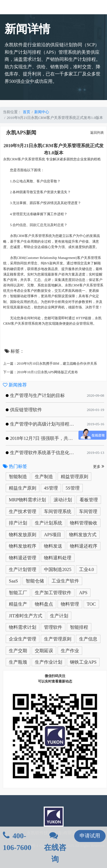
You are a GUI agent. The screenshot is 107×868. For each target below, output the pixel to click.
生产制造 (44, 477)
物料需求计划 (23, 627)
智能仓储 (35, 581)
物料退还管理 (23, 558)
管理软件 (53, 627)
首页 (27, 112)
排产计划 (18, 523)
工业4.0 (86, 569)
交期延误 (44, 651)
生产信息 (88, 639)
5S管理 (73, 488)
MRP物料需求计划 (27, 500)
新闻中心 (42, 112)
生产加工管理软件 (53, 593)
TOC (91, 604)
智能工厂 (18, 593)
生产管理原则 (58, 639)
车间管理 (88, 511)
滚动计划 (63, 500)
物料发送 (53, 546)
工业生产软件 (65, 581)
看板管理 (89, 500)
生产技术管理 (23, 511)
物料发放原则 (23, 535)
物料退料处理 (58, 558)
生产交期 (18, 651)
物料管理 (70, 604)
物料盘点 (44, 604)
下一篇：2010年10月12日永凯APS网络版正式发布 (41, 372)
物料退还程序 (84, 546)
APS (83, 593)
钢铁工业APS (83, 662)
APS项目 (53, 535)
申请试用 (90, 836)
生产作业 (70, 651)
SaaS (13, 581)
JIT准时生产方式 (26, 616)
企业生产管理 (23, 639)
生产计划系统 (49, 523)
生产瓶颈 (18, 662)
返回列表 (97, 133)
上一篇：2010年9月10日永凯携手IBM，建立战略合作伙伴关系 (50, 364)
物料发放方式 (83, 535)
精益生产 (18, 604)
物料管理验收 (84, 523)
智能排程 (79, 627)
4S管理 (51, 488)
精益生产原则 (23, 488)
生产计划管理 (23, 569)
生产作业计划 (49, 662)
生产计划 (59, 616)
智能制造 (18, 477)
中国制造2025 (58, 569)
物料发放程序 (23, 546)
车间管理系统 (58, 511)
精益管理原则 (74, 477)
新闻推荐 (15, 385)
